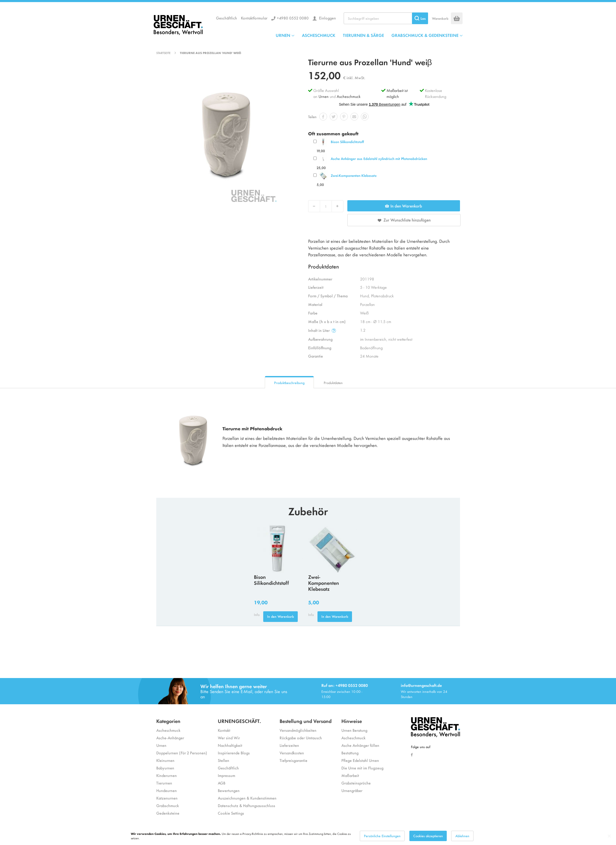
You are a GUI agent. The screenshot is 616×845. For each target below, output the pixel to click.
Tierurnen (164, 783)
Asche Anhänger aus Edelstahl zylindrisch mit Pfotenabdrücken (379, 159)
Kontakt (224, 730)
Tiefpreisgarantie (293, 760)
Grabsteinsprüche (356, 783)
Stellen (224, 760)
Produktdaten (333, 383)
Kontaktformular (254, 18)
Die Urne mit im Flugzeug (362, 768)
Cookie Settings (231, 813)
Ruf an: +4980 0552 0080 (345, 685)
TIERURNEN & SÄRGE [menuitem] (363, 35)
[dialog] (308, 836)
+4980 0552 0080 (293, 18)
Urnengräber (352, 790)
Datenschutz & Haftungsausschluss (246, 805)
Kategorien (168, 721)
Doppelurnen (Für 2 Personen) (182, 753)
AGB (222, 783)
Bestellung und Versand (306, 721)
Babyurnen (165, 768)
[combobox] (386, 18)
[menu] (369, 35)
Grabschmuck (168, 805)
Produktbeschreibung (289, 383)
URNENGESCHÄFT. (239, 721)
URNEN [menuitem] (283, 35)
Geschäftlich (226, 18)
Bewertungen (229, 790)
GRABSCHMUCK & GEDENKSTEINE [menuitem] (425, 35)
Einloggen (327, 18)
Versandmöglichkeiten (298, 730)
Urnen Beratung (354, 730)
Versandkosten (292, 753)
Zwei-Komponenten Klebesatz (354, 175)
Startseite (163, 53)
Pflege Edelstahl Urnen (360, 760)
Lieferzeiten (289, 745)
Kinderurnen (167, 775)
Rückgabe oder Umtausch (301, 738)
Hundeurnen (167, 790)
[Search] (420, 18)
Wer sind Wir (229, 738)
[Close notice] (609, 836)
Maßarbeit (350, 775)
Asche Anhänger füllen (360, 745)
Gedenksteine (168, 813)
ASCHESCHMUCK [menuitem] (319, 35)
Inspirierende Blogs (234, 753)
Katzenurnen (167, 798)
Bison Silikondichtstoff (347, 142)
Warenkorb (440, 18)
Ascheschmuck (349, 96)
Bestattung (350, 753)
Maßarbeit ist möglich (397, 93)
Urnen (324, 96)
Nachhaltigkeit (230, 745)
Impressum (226, 775)
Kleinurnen (165, 760)
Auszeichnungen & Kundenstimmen (247, 798)
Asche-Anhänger (170, 738)
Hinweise (352, 721)
